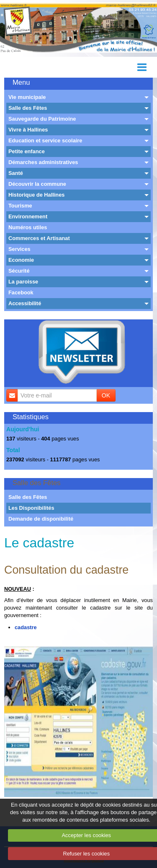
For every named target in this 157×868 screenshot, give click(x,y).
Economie (21, 260)
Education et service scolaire (45, 140)
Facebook (21, 292)
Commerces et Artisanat (39, 238)
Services (19, 249)
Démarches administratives (43, 162)
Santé (16, 173)
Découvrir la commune (37, 184)
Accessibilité (25, 303)
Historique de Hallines (36, 195)
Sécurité (19, 271)
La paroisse (23, 282)
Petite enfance (27, 151)
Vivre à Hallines (28, 130)
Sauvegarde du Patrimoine (42, 119)
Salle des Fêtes (28, 108)
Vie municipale (27, 97)
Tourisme (20, 206)
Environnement (28, 216)
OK (106, 395)
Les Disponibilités (31, 508)
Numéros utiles (28, 227)
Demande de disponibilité (41, 519)
